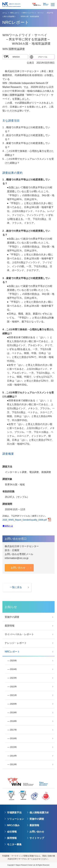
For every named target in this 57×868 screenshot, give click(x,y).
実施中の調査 (37, 819)
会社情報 (12, 832)
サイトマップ (37, 838)
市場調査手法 (14, 813)
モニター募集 (14, 844)
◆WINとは (8, 526)
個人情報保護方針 (39, 813)
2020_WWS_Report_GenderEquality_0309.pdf (25, 520)
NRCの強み (13, 825)
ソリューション (16, 819)
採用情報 (12, 838)
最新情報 (34, 825)
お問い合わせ (37, 832)
